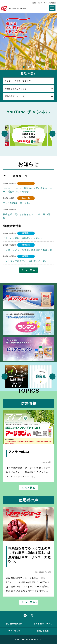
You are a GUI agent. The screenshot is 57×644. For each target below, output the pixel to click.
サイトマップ (14, 631)
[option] (28, 42)
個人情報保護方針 (14, 624)
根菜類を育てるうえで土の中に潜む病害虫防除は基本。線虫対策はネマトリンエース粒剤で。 (29, 555)
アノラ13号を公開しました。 (18, 203)
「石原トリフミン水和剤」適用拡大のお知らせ (28, 250)
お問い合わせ (43, 631)
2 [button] (29, 67)
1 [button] (24, 67)
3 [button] (33, 67)
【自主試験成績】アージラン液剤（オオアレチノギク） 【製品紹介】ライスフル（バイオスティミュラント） (28, 472)
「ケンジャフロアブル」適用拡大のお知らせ (26, 261)
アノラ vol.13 (19, 452)
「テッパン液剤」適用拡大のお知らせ (23, 238)
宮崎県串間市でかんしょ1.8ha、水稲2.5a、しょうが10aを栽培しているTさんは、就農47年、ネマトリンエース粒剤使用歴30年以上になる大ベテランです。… (28, 584)
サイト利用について (43, 624)
